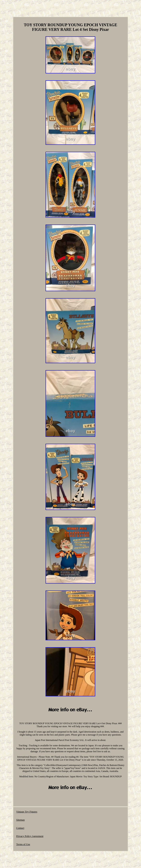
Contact (20, 828)
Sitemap (21, 820)
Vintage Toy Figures (27, 812)
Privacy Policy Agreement (30, 836)
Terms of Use (23, 844)
